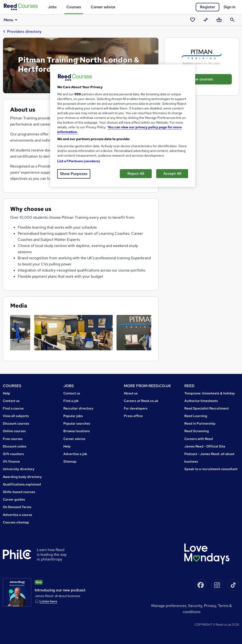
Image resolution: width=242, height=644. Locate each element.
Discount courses (16, 423)
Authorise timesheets (201, 401)
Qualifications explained (22, 484)
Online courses (14, 431)
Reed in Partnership (200, 423)
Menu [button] (11, 20)
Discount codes (15, 446)
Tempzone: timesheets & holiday (210, 393)
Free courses (13, 439)
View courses (202, 79)
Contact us (11, 401)
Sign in (229, 7)
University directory (19, 469)
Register (207, 7)
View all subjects (16, 416)
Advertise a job (75, 454)
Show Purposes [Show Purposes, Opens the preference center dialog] (74, 174)
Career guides (14, 499)
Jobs (52, 7)
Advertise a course (17, 515)
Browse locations (77, 431)
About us (131, 393)
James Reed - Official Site (205, 446)
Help (6, 393)
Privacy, (211, 606)
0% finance (11, 461)
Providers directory (22, 31)
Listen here (48, 601)
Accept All (172, 174)
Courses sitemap (16, 522)
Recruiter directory (78, 408)
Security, (196, 606)
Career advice (103, 7)
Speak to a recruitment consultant (211, 469)
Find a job (71, 401)
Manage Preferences (169, 606)
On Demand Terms (17, 507)
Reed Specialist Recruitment (207, 408)
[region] (123, 126)
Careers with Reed (199, 439)
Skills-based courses (19, 492)
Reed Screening (197, 431)
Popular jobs (73, 416)
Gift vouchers (13, 454)
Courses (74, 7)
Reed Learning (196, 416)
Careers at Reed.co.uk (141, 401)
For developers (136, 408)
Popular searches (77, 423)
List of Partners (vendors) (79, 161)
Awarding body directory (22, 477)
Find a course (13, 408)
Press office (133, 416)
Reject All (136, 174)
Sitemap (70, 461)
